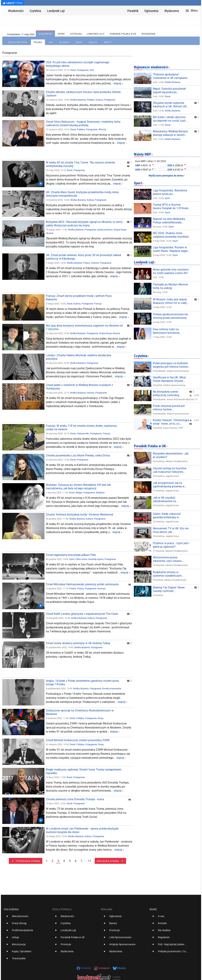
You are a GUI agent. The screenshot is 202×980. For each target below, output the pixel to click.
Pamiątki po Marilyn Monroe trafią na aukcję (170, 286)
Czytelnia (141, 356)
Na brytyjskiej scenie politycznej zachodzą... (167, 393)
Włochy (102, 129)
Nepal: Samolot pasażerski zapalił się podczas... (169, 90)
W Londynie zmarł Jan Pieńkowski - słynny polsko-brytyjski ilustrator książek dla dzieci (82, 830)
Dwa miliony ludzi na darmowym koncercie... (167, 331)
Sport (72, 559)
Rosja (101, 718)
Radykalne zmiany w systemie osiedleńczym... (168, 574)
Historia (95, 263)
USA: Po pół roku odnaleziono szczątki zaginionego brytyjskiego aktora (78, 64)
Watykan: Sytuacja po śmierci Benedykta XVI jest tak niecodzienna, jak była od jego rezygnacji (78, 487)
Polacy (87, 263)
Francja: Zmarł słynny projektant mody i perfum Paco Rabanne (79, 298)
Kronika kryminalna (112, 689)
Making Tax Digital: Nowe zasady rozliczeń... (169, 589)
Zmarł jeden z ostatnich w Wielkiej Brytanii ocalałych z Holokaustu (79, 387)
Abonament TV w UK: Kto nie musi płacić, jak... (171, 530)
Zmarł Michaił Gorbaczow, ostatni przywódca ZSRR (78, 740)
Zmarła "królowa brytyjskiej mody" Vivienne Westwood (79, 515)
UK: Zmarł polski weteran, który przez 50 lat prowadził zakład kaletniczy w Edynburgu (83, 257)
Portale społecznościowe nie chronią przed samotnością (170, 316)
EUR (170, 165)
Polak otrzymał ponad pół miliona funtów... (169, 408)
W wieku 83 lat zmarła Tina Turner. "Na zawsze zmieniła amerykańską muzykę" (80, 164)
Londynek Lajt (144, 262)
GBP (138, 165)
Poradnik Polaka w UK (150, 446)
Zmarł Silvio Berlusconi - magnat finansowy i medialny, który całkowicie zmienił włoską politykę (83, 123)
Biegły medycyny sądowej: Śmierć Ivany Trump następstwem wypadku (84, 771)
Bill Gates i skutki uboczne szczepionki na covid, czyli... (170, 119)
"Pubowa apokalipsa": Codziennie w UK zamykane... (171, 76)
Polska (73, 589)
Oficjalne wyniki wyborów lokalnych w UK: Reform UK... (171, 105)
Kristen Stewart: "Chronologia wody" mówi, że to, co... (171, 422)
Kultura (99, 100)
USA (92, 70)
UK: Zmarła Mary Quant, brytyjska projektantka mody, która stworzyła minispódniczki (82, 194)
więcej (117, 83)
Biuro (153, 909)
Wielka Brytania (78, 100)
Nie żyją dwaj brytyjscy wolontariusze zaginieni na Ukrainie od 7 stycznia (84, 327)
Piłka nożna (81, 559)
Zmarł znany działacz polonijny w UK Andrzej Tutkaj (78, 643)
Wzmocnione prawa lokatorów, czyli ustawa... (168, 559)
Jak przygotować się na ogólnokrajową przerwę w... (170, 485)
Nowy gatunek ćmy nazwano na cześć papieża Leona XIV (171, 271)
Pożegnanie (83, 70)
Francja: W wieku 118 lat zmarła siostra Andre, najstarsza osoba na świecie (81, 428)
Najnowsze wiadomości (151, 67)
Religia (79, 493)
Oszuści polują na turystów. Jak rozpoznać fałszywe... (170, 470)
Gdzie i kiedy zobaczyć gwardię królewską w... (167, 516)
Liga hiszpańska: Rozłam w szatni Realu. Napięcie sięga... (171, 249)
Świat (73, 70)
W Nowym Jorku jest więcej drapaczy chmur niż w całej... (171, 301)
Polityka (91, 100)
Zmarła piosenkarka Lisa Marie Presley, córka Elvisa (78, 455)
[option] (27, 918)
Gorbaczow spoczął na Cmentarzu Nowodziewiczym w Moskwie (80, 712)
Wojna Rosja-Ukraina (110, 333)
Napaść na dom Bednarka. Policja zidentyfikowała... (169, 221)
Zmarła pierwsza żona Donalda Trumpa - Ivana (75, 799)
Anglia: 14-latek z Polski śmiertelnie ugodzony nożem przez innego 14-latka (82, 683)
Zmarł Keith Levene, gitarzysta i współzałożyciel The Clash (82, 614)
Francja (98, 304)
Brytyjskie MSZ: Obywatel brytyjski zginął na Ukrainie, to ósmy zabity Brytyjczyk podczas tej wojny (84, 224)
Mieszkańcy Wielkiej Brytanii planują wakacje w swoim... (170, 133)
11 (90, 861)
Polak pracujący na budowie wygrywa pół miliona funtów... (171, 365)
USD (138, 170)
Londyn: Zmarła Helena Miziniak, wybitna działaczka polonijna (79, 357)
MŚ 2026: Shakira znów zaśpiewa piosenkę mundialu (171, 235)
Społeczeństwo (105, 230)
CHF (170, 170)
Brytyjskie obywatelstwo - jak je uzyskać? (171, 455)
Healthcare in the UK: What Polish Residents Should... (169, 379)
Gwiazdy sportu (96, 559)
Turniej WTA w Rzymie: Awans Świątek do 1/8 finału (171, 206)
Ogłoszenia (11, 909)
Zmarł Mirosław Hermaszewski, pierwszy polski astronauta (82, 584)
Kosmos (102, 589)
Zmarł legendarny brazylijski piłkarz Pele (71, 555)
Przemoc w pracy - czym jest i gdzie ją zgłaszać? (171, 545)
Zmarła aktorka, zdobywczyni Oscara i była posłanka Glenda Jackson (83, 94)
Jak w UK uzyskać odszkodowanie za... (165, 499)
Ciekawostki (83, 433)
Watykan (100, 493)
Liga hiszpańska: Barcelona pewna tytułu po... (170, 192)
